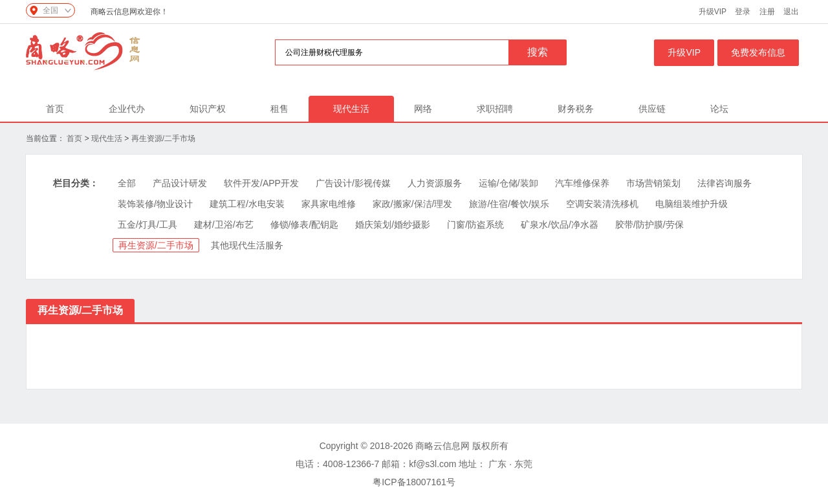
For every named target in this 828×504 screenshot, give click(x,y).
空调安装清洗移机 (602, 204)
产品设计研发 (180, 183)
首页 (55, 109)
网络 (423, 109)
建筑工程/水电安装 (247, 204)
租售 (279, 109)
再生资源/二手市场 (163, 138)
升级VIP (713, 12)
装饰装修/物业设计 (155, 204)
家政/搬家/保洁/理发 (413, 204)
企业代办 (127, 109)
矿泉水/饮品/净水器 (560, 225)
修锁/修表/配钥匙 (305, 225)
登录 (743, 12)
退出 (791, 12)
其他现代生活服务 (247, 245)
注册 (767, 12)
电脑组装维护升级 (692, 204)
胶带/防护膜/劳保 (649, 225)
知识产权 (208, 109)
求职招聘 (495, 109)
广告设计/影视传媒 (353, 183)
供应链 (652, 109)
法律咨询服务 (724, 183)
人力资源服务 (435, 183)
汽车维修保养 (582, 183)
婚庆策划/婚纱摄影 (393, 225)
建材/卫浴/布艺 (224, 225)
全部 (127, 183)
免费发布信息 (758, 52)
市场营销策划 (653, 183)
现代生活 (351, 109)
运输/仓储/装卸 (508, 183)
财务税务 (576, 109)
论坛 (719, 109)
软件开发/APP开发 (261, 183)
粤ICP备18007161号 (414, 482)
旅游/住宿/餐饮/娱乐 (509, 204)
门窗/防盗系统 (475, 225)
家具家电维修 (329, 204)
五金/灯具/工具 (147, 225)
